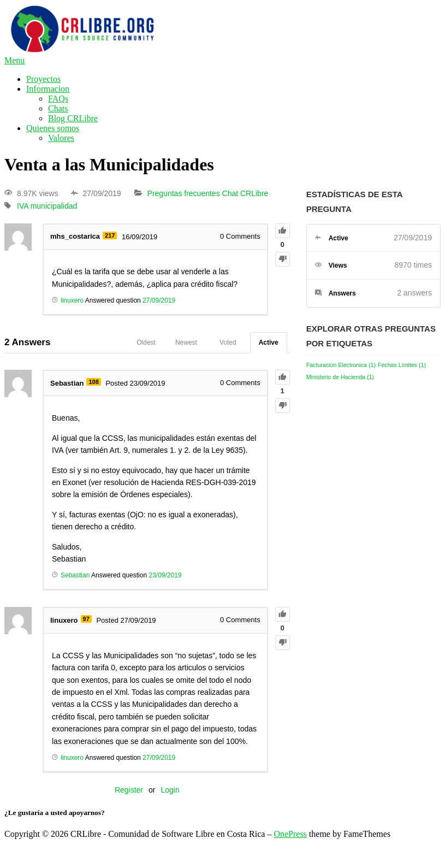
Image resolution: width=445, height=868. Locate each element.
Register (129, 790)
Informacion (48, 89)
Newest (186, 343)
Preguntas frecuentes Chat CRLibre (208, 193)
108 (93, 382)
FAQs (58, 99)
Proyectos (43, 79)
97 (86, 619)
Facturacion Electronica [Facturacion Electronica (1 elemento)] (341, 365)
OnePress (290, 834)
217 (110, 235)
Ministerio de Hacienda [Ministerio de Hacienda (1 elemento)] (340, 377)
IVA (23, 206)
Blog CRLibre (73, 118)
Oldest (146, 343)
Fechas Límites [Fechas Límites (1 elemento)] (402, 365)
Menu (14, 60)
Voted (228, 343)
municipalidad (54, 206)
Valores (61, 138)
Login (170, 790)
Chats (58, 108)
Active (269, 343)
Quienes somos (53, 128)
